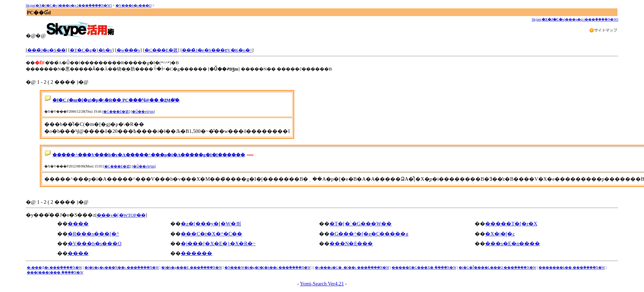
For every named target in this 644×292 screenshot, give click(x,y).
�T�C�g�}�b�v (91, 50)
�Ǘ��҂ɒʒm (143, 111)
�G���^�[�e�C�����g (369, 234)
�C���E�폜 (161, 50)
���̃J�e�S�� (46, 50)
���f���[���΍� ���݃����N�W (55, 272)
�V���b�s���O (134, 5)
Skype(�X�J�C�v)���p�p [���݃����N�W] (69, 5)
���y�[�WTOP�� (121, 215)
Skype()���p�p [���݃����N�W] (575, 19)
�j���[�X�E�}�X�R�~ (218, 244)
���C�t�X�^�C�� (212, 234)
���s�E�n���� (513, 244)
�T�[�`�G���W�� (361, 224)
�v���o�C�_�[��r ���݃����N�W (352, 267)
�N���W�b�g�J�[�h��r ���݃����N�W (268, 267)
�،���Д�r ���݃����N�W (54, 267)
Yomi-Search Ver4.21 (322, 284)
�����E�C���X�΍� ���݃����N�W (424, 267)
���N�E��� (351, 244)
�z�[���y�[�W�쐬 (211, 224)
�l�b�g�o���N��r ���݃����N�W (122, 267)
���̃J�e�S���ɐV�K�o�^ (217, 50)
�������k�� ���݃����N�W (572, 267)
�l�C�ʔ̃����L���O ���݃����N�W (497, 267)
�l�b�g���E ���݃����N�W (192, 267)
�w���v (128, 50)
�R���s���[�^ (93, 234)
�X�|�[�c (500, 234)
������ (197, 253)
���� (78, 224)
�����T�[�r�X (511, 224)
